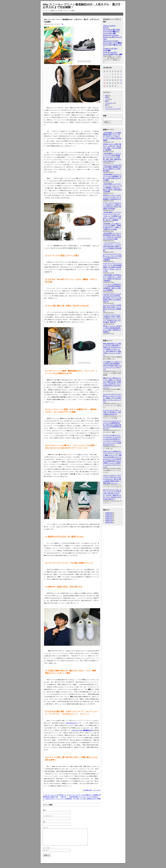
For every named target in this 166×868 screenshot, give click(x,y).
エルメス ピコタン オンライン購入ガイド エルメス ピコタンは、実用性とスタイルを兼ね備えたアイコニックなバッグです (112, 398)
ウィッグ (108, 107)
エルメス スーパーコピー (111, 35)
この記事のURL (87, 790)
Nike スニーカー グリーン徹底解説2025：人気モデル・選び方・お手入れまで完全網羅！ (83, 6)
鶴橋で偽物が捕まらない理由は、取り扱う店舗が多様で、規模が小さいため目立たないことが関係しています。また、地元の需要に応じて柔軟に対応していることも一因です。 (112, 349)
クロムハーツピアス (109, 26)
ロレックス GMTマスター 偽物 (113, 54)
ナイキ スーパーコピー (110, 52)
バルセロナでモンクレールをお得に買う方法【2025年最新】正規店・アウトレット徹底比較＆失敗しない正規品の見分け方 (112, 298)
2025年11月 (109, 520)
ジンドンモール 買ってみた (112, 30)
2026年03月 (109, 513)
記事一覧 (63, 797)
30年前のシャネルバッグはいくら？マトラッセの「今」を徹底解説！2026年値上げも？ (112, 197)
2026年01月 (109, 517)
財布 (107, 97)
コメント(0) (96, 790)
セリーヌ (106, 28)
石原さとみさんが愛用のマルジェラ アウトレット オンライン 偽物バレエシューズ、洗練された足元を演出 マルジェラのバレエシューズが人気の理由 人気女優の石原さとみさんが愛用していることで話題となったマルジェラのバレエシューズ (112, 459)
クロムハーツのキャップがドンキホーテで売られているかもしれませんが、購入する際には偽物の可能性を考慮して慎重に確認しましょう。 (112, 479)
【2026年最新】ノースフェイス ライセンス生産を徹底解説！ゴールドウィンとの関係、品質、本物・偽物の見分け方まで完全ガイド (112, 157)
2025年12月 (109, 519)
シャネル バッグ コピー (110, 49)
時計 (107, 96)
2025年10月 (109, 522)
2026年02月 (109, 515)
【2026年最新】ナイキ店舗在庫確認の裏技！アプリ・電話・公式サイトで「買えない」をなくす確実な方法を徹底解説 (112, 137)
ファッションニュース (112, 109)
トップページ (48, 14)
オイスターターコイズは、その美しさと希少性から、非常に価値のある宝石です (112, 412)
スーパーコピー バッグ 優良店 (112, 43)
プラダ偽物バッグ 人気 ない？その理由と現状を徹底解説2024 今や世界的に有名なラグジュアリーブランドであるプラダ (112, 366)
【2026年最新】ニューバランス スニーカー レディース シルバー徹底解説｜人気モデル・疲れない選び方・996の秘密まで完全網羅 (113, 188)
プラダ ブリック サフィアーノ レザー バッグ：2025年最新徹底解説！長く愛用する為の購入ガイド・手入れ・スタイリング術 (112, 267)
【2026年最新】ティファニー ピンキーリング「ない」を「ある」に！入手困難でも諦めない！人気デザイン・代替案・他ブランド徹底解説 (112, 216)
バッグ (107, 99)
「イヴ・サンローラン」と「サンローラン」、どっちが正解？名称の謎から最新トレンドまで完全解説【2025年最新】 (112, 246)
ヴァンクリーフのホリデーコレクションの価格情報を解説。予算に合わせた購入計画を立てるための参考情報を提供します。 (112, 425)
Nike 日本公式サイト (72, 723)
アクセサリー (109, 103)
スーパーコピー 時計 (110, 33)
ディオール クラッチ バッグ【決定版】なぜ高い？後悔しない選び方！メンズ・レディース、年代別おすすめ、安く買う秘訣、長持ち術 (112, 318)
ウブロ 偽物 (107, 50)
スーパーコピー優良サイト (111, 31)
